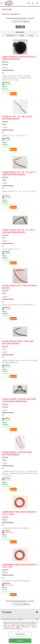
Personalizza (20, 634)
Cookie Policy (18, 628)
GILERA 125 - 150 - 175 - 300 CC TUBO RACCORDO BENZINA (17, 118)
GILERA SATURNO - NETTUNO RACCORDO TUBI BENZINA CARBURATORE (19, 400)
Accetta (20, 641)
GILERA (5, 127)
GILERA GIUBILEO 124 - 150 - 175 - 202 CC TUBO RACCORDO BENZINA (19, 173)
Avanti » (27, 21)
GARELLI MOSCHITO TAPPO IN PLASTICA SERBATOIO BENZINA (19, 58)
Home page (7, 9)
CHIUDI (38, 622)
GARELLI (5, 68)
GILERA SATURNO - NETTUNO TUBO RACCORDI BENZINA (17, 453)
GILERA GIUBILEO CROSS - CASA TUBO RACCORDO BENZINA (18, 342)
